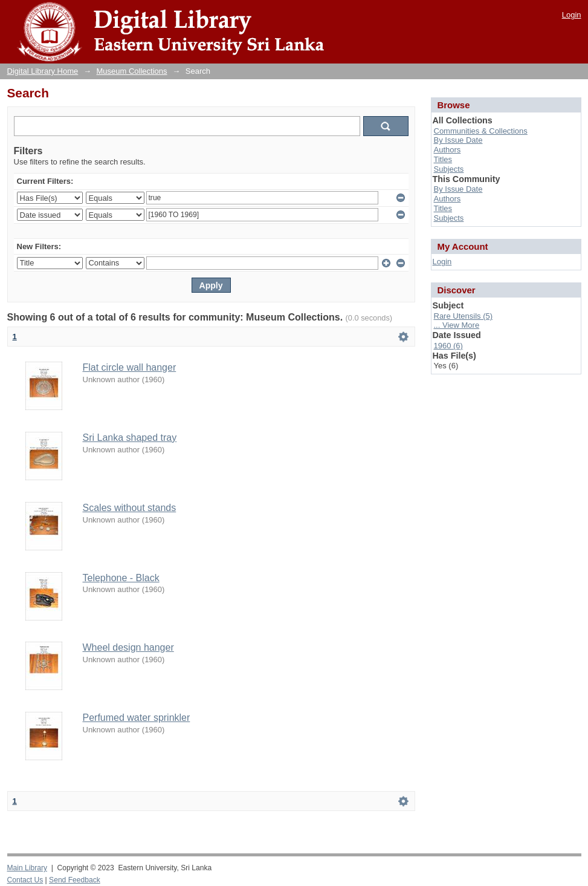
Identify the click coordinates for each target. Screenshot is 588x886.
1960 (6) (448, 346)
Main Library (27, 868)
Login (572, 15)
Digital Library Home (43, 71)
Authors (447, 150)
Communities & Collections (481, 131)
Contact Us (25, 880)
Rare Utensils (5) (464, 316)
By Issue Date (458, 140)
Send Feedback (75, 880)
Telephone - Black (121, 578)
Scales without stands (130, 508)
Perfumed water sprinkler (137, 718)
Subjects (449, 169)
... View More (457, 325)
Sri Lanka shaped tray (130, 438)
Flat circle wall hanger (130, 367)
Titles (443, 159)
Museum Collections (132, 71)
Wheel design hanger (128, 647)
